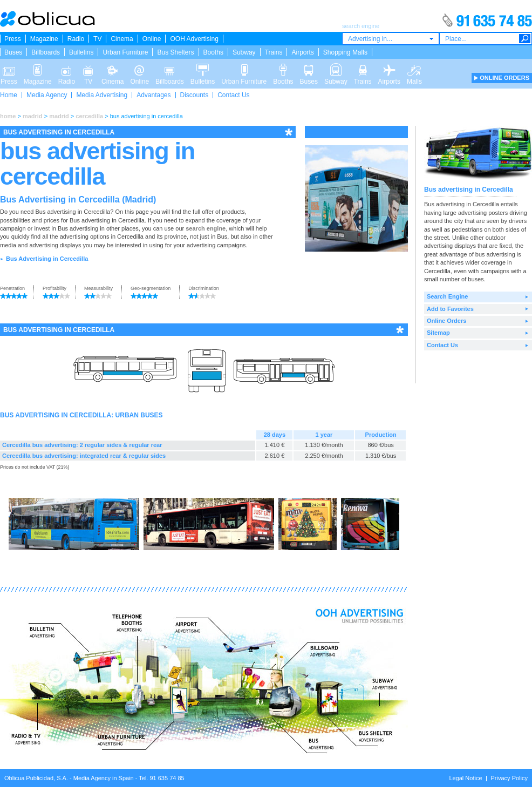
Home (9, 95)
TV (97, 39)
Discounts (195, 95)
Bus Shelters (175, 52)
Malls (414, 69)
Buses (13, 52)
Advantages (154, 95)
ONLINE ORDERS (504, 78)
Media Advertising (102, 95)
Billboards (46, 52)
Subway (244, 52)
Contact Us (233, 95)
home (8, 116)
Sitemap (438, 333)
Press (13, 39)
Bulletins (81, 52)
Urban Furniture (125, 52)
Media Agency (47, 95)
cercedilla (89, 116)
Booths (213, 52)
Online (152, 39)
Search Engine (447, 296)
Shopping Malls (345, 52)
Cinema (122, 39)
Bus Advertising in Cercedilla (47, 259)
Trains (274, 52)
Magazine (44, 39)
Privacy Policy (509, 778)
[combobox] (391, 39)
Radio (76, 39)
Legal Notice (465, 778)
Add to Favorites (450, 309)
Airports (302, 52)
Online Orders (446, 321)
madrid (33, 116)
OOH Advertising (194, 39)
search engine (206, 228)
